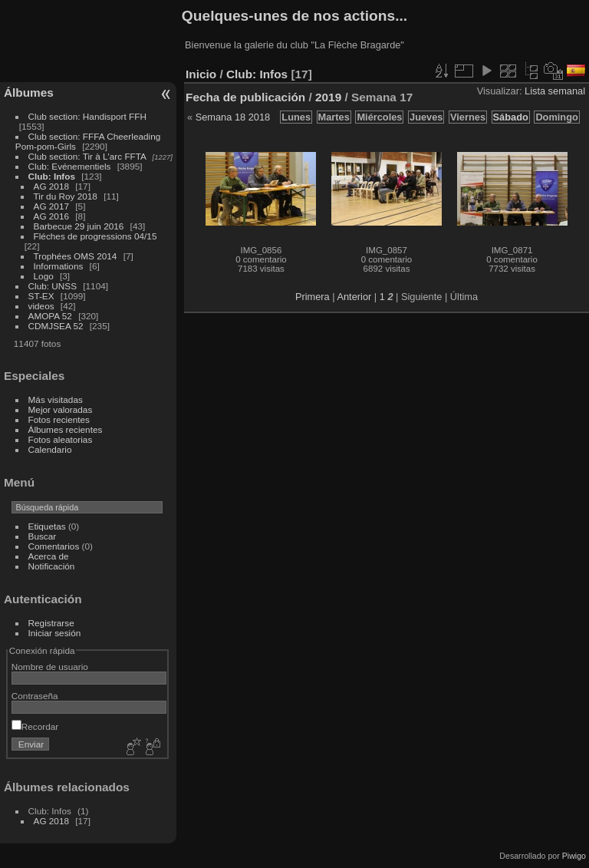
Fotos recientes (59, 419)
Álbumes (29, 92)
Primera (313, 297)
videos (41, 306)
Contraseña (35, 696)
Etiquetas (47, 526)
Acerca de (49, 556)
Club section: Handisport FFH (87, 116)
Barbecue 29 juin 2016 (79, 226)
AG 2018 (51, 186)
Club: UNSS (53, 286)
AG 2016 (51, 216)
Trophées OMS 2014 (76, 256)
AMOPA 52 (50, 316)
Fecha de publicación (245, 97)
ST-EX (41, 296)
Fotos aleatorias (61, 439)
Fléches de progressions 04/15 (95, 236)
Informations (59, 266)
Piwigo (574, 856)
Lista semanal (555, 91)
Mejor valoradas (61, 409)
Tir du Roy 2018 (66, 196)
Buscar (43, 536)
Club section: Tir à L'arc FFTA (87, 156)
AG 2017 (51, 206)
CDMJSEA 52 (56, 326)
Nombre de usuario (50, 667)
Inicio (201, 74)
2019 (328, 97)
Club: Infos (52, 176)
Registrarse (51, 623)
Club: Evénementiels (70, 166)
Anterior (354, 297)
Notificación (52, 566)
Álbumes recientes (66, 429)
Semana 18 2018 (233, 117)
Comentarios (54, 546)
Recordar (35, 726)
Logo (44, 276)
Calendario (50, 449)
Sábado (511, 117)
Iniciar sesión (55, 633)
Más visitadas (56, 399)
